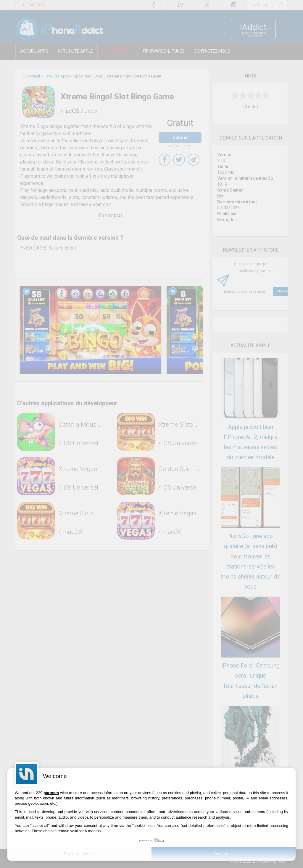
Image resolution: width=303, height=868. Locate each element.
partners (51, 793)
